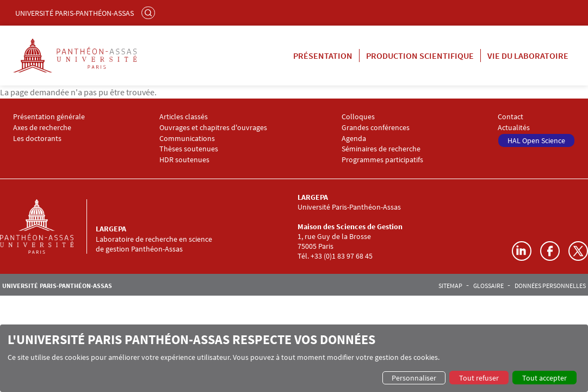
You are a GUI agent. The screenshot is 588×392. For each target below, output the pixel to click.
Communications (187, 139)
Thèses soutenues (189, 149)
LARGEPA (111, 229)
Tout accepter (544, 378)
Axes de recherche (42, 128)
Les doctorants (37, 139)
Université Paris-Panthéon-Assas (75, 13)
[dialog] (294, 358)
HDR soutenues (184, 160)
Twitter (578, 251)
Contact (510, 117)
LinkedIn (522, 251)
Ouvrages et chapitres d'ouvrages (213, 128)
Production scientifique (420, 56)
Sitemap (450, 286)
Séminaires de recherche (381, 149)
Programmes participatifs (382, 160)
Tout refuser (479, 378)
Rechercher (150, 13)
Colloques (358, 117)
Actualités (514, 128)
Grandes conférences (376, 128)
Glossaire (488, 286)
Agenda (354, 139)
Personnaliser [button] (414, 378)
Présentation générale (49, 117)
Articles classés (184, 117)
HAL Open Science (536, 140)
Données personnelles (550, 286)
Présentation (323, 56)
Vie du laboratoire (528, 56)
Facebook (550, 251)
